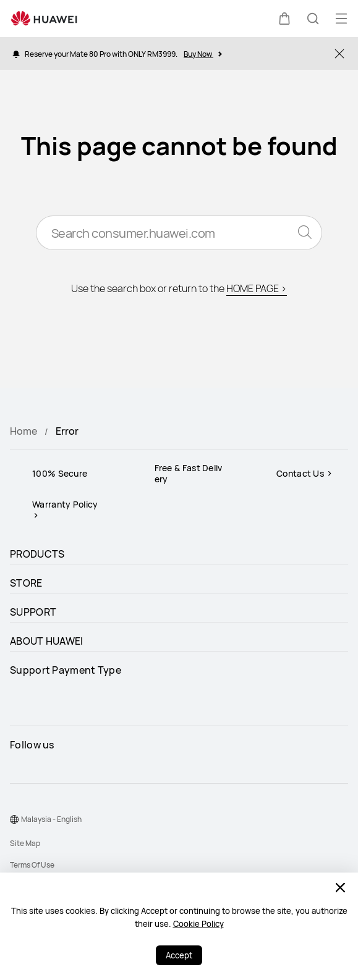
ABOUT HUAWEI (47, 641)
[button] (284, 19)
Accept (179, 955)
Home (23, 431)
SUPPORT (33, 612)
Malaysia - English (51, 819)
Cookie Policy (198, 924)
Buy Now (202, 53)
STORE (26, 583)
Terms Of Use (32, 865)
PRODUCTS (37, 554)
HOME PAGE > (257, 288)
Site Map (25, 843)
